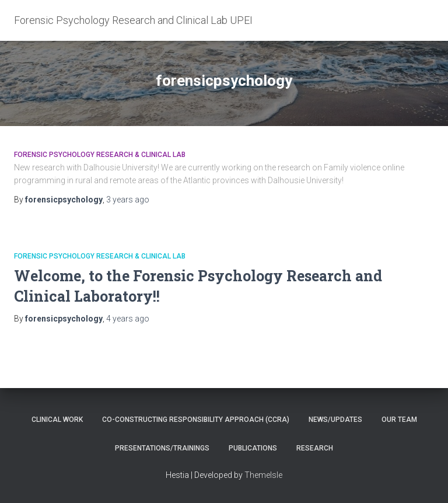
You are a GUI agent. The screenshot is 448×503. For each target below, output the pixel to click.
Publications (253, 448)
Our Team (399, 420)
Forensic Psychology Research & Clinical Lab (100, 155)
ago (128, 200)
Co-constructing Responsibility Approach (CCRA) (196, 420)
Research (315, 448)
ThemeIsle (263, 475)
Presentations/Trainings (162, 448)
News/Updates (335, 420)
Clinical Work (57, 420)
